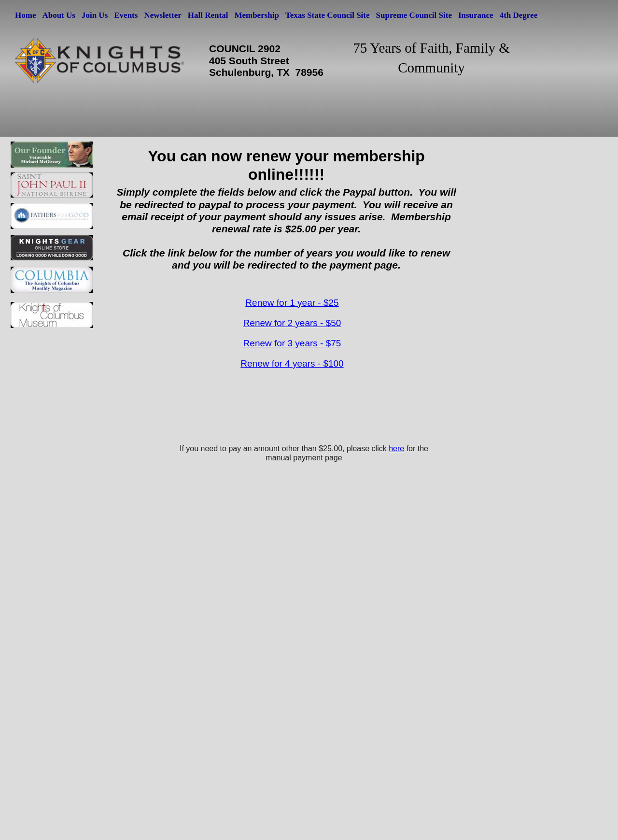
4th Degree (519, 15)
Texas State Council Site (328, 15)
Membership (257, 15)
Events (126, 15)
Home (25, 15)
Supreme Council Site (414, 15)
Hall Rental (208, 15)
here (396, 448)
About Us (59, 15)
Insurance (476, 15)
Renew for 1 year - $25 (292, 303)
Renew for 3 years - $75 (292, 343)
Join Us (95, 15)
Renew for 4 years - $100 (292, 363)
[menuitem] (26, 15)
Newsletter (162, 15)
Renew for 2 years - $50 (292, 323)
